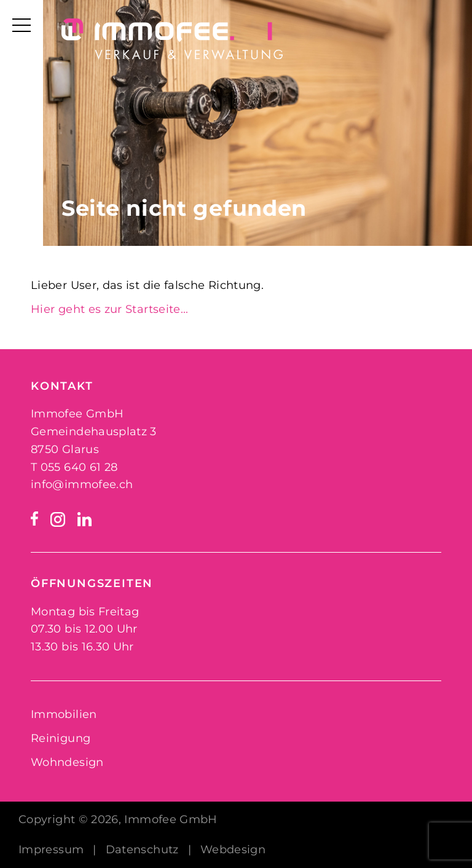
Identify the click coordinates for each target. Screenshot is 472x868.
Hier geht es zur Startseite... (110, 309)
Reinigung (61, 738)
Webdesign (233, 850)
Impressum (51, 850)
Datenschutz (142, 850)
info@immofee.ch (82, 484)
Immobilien (64, 714)
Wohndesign (67, 762)
